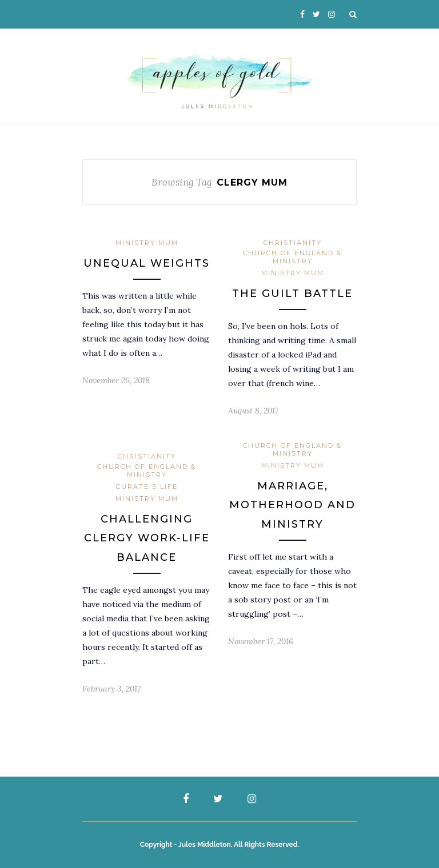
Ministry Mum (147, 243)
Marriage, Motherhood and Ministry (292, 505)
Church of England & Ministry (292, 257)
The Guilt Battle (292, 294)
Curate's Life (147, 487)
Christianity (293, 243)
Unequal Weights (147, 263)
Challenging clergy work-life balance (147, 538)
